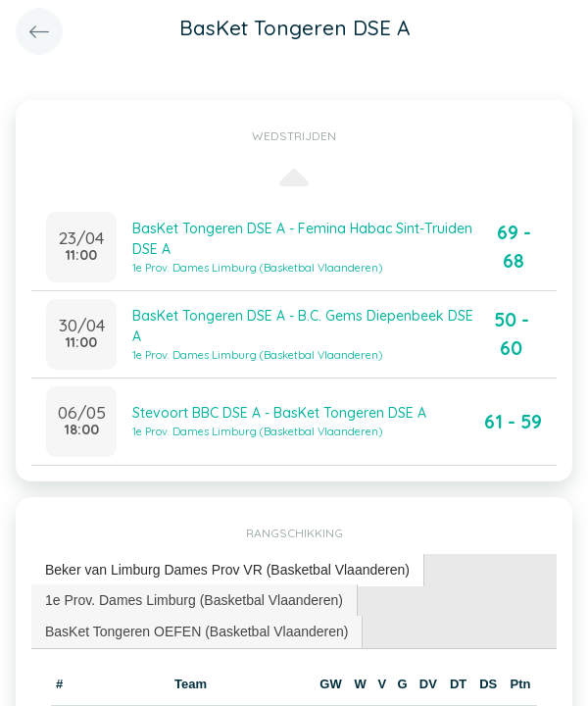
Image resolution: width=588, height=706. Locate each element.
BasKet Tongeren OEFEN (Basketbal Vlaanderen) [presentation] (196, 631)
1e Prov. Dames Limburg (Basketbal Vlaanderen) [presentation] (194, 600)
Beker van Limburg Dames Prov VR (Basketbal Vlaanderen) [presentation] (227, 570)
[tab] (228, 570)
